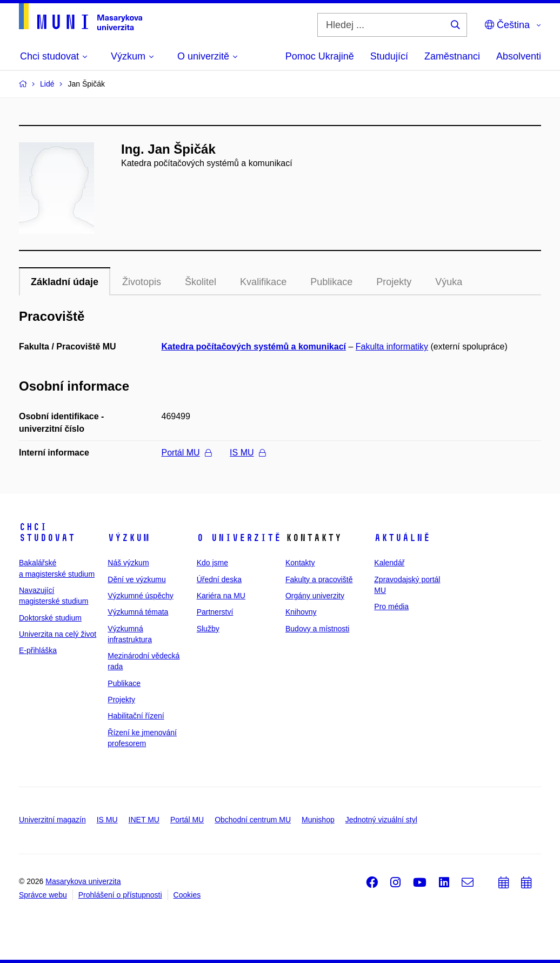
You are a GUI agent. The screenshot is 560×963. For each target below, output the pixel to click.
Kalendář (389, 563)
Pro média (391, 606)
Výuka (449, 282)
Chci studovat (47, 532)
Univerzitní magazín (52, 820)
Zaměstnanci (452, 56)
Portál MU (186, 453)
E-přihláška (38, 650)
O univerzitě (239, 538)
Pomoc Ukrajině (320, 56)
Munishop (318, 820)
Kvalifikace (263, 282)
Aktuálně (402, 538)
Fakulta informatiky (392, 347)
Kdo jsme (212, 563)
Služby (208, 629)
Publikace (331, 282)
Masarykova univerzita (83, 881)
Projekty (394, 282)
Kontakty (300, 563)
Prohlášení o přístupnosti (120, 895)
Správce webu (43, 895)
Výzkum (129, 538)
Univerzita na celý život (58, 634)
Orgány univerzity (315, 596)
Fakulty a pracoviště (319, 579)
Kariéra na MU (221, 596)
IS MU (247, 453)
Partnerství (215, 612)
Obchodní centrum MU (253, 820)
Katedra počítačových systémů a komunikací (254, 347)
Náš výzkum (128, 563)
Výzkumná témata (138, 612)
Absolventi (519, 56)
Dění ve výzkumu (136, 579)
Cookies (187, 895)
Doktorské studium (50, 618)
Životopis (142, 282)
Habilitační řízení (136, 716)
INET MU (144, 820)
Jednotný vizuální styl (381, 820)
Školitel (201, 282)
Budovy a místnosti (317, 629)
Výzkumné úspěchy (140, 596)
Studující (389, 56)
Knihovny (301, 612)
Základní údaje (65, 282)
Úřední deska (219, 579)
